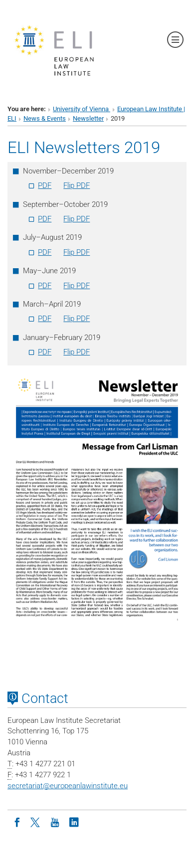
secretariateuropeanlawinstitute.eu (68, 786)
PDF (45, 185)
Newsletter (88, 118)
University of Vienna (82, 109)
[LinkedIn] (74, 822)
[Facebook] (17, 822)
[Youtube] (55, 822)
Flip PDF (77, 185)
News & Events (45, 118)
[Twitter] (36, 822)
